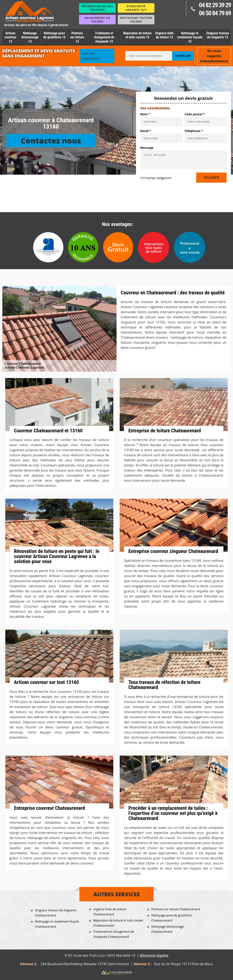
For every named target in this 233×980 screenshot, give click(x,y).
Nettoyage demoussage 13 (30, 37)
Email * (146, 131)
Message (147, 148)
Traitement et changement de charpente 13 (104, 37)
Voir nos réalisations (91, 56)
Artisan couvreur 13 (10, 37)
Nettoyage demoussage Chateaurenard (168, 929)
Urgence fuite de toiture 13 (164, 35)
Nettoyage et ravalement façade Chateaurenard (57, 924)
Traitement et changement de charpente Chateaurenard (114, 934)
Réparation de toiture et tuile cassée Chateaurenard (118, 923)
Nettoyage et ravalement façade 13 (190, 37)
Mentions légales (154, 955)
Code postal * (195, 114)
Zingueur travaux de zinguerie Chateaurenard (56, 913)
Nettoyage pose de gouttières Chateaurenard (172, 918)
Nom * (145, 114)
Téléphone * (194, 131)
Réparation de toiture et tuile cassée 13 (137, 35)
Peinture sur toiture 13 (77, 37)
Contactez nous (51, 141)
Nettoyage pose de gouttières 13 (54, 35)
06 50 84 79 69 (215, 13)
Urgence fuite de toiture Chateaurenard (110, 912)
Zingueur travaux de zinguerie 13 (218, 35)
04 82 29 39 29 (215, 5)
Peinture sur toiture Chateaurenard (176, 909)
